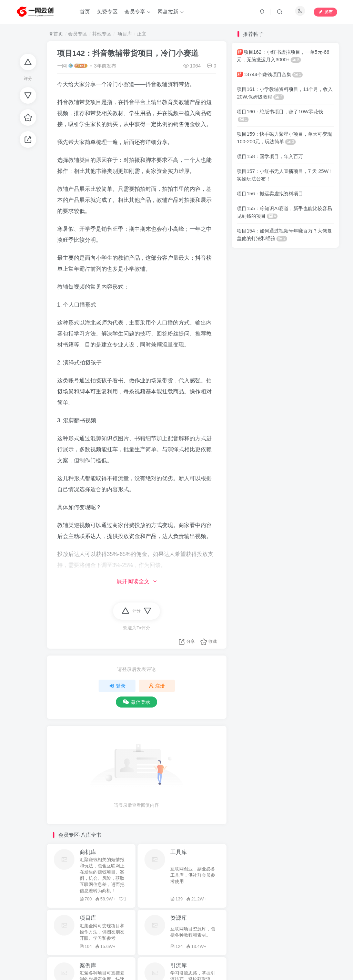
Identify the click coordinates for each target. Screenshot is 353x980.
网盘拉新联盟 (122, 939)
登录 (117, 686)
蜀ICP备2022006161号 (205, 939)
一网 (62, 66)
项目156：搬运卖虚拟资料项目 (270, 194)
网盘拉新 (106, 930)
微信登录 (137, 702)
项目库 (124, 34)
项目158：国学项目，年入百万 (270, 156)
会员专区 (78, 34)
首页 (57, 34)
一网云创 (131, 930)
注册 (157, 686)
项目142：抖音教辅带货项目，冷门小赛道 (128, 53)
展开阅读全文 (137, 581)
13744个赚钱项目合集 (270, 74)
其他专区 (102, 34)
